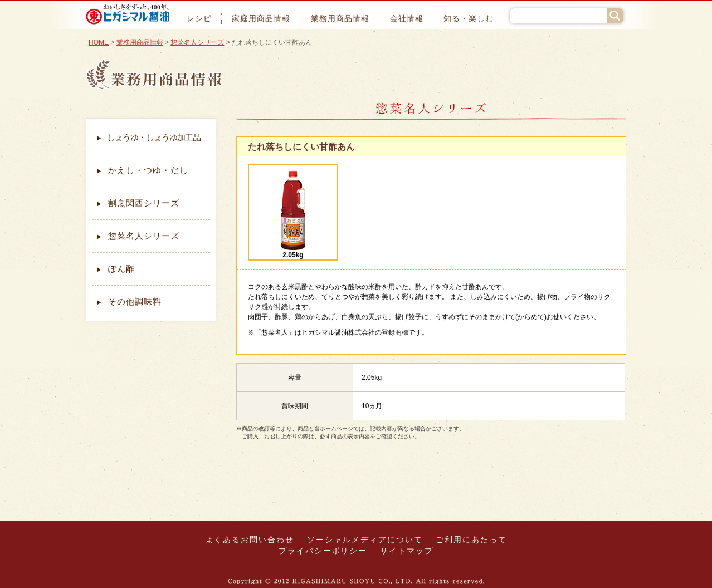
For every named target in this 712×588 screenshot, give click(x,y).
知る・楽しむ (469, 19)
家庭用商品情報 (261, 19)
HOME (99, 42)
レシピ (199, 19)
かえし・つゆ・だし (142, 170)
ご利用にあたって (471, 540)
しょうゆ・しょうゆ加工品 (148, 138)
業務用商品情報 (340, 19)
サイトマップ (407, 551)
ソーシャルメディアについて (365, 540)
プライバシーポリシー (323, 551)
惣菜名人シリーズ (197, 42)
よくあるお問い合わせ (250, 540)
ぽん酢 (116, 269)
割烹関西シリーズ (138, 203)
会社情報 (407, 19)
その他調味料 (129, 302)
